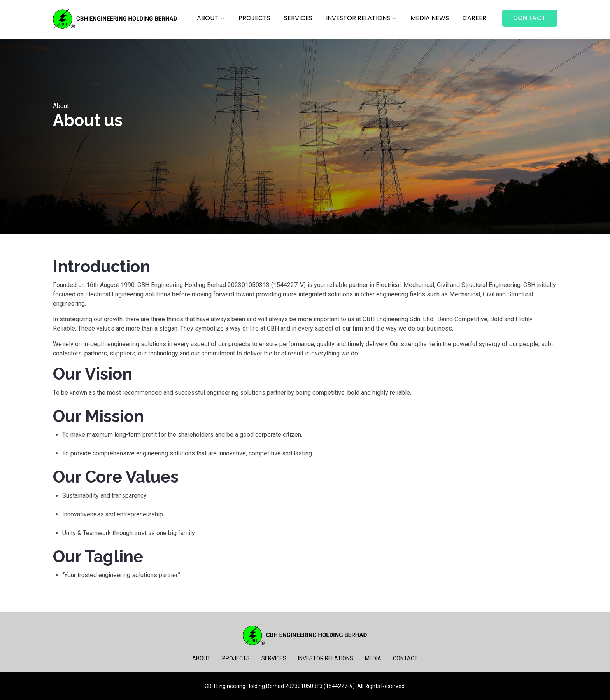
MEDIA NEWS (430, 18)
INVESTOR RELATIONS (326, 658)
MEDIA (373, 658)
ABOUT (201, 658)
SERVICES (298, 18)
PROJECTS (254, 18)
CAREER (474, 18)
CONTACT (405, 658)
